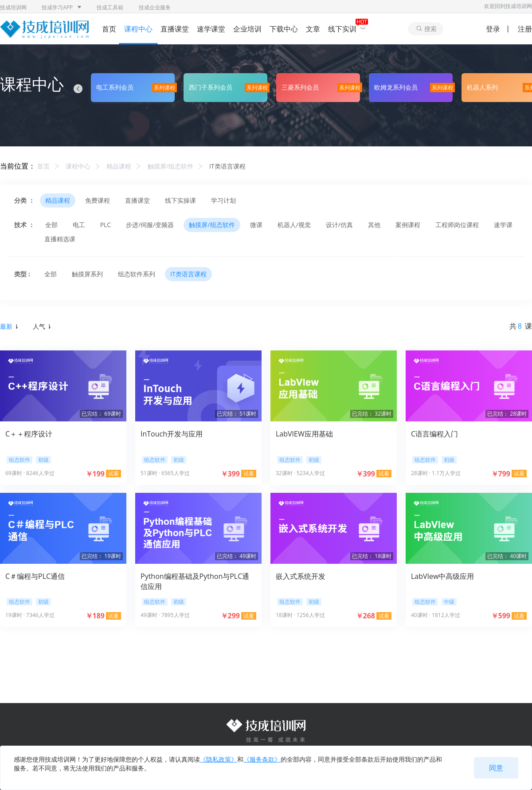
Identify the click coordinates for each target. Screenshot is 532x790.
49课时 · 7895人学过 (165, 615)
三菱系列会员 (300, 87)
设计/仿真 (339, 225)
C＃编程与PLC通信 (35, 576)
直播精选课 (60, 239)
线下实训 (347, 29)
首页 (109, 29)
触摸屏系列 (87, 274)
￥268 (366, 616)
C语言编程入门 (434, 434)
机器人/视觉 (294, 225)
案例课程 (408, 225)
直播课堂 (175, 29)
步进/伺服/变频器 (150, 225)
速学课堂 (211, 29)
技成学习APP (62, 7)
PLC (106, 225)
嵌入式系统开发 (301, 576)
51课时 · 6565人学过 (165, 473)
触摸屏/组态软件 (170, 166)
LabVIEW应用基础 (304, 434)
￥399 (230, 474)
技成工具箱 (110, 7)
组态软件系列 (137, 274)
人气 (42, 326)
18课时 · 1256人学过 (300, 615)
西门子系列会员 (211, 87)
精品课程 (119, 166)
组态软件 (20, 460)
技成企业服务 (155, 7)
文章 (313, 29)
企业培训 (247, 29)
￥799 (501, 474)
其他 (374, 225)
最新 (9, 326)
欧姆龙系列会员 (396, 87)
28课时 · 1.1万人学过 (436, 473)
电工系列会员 (115, 87)
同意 (496, 768)
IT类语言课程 (227, 166)
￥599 (501, 616)
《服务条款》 (262, 759)
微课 (256, 225)
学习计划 (223, 200)
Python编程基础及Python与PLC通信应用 (195, 581)
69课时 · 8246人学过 (30, 473)
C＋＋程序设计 (29, 434)
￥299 (230, 616)
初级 (43, 460)
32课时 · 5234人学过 (300, 473)
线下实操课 (180, 200)
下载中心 (284, 29)
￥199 (95, 474)
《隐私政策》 (219, 759)
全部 (51, 225)
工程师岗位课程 (457, 225)
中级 (449, 602)
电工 (79, 225)
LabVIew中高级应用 (442, 576)
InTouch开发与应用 (172, 434)
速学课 (503, 225)
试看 (113, 474)
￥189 (95, 616)
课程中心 (138, 29)
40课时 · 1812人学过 (436, 615)
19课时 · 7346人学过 (30, 615)
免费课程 (98, 200)
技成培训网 (13, 7)
